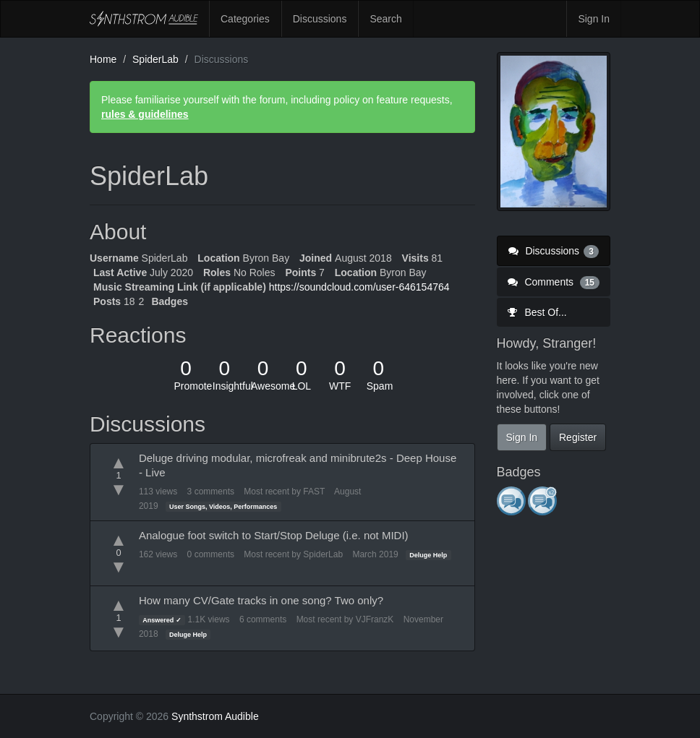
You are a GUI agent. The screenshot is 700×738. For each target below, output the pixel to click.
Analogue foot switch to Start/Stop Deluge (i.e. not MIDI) (274, 535)
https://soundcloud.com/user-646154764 (359, 287)
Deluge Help (428, 555)
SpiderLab (323, 554)
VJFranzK (375, 619)
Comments (554, 282)
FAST (314, 492)
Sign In (594, 19)
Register (578, 437)
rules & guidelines (145, 114)
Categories (245, 19)
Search (385, 19)
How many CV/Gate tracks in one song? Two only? (261, 600)
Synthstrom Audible (144, 19)
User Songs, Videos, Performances (223, 507)
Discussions (320, 19)
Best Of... (537, 312)
